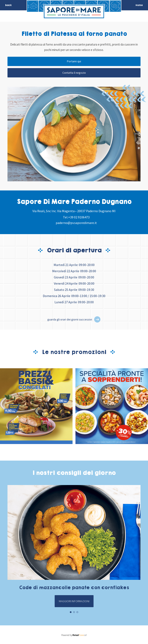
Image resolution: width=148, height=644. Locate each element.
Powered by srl (74, 635)
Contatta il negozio (74, 73)
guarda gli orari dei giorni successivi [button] (70, 319)
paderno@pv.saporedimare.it (76, 223)
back (8, 5)
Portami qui (74, 61)
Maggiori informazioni (74, 601)
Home (139, 5)
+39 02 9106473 (79, 217)
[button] (97, 319)
